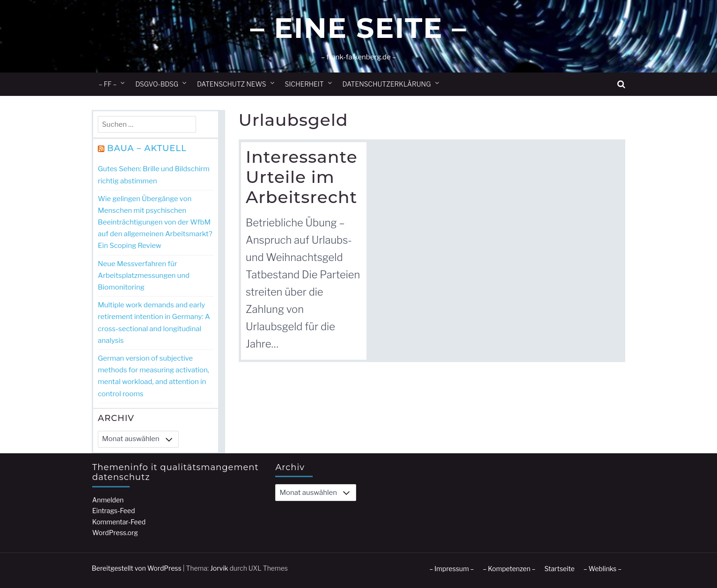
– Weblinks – (603, 569)
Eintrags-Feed (113, 511)
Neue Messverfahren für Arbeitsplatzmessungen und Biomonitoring (144, 276)
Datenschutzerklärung (387, 84)
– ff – (108, 84)
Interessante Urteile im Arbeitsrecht (302, 177)
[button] (621, 84)
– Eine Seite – (358, 28)
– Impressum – (451, 569)
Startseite (559, 569)
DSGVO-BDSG (157, 84)
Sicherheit (304, 84)
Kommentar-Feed (119, 522)
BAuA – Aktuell (147, 148)
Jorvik (219, 568)
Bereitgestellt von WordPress (137, 568)
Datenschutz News (232, 84)
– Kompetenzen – (509, 569)
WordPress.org (115, 533)
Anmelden (108, 500)
